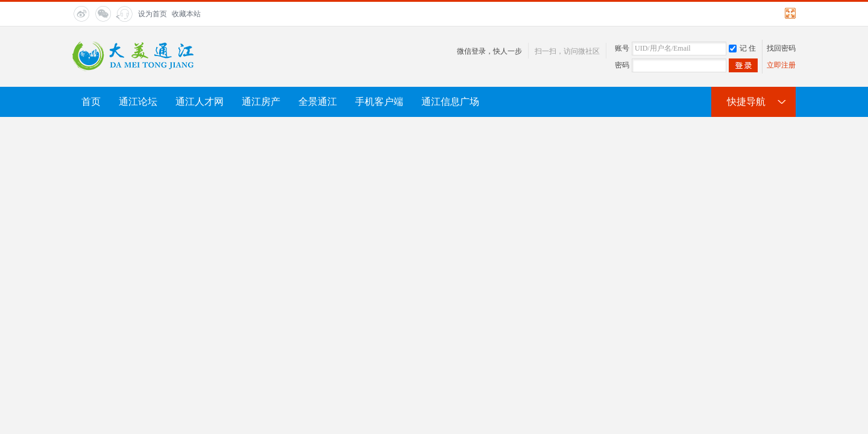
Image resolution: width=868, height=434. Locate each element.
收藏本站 (186, 14)
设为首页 (153, 14)
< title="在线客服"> (123, 17)
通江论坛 (138, 102)
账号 (622, 48)
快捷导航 (746, 102)
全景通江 (318, 102)
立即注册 (781, 65)
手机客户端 (379, 102)
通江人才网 (200, 102)
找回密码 (781, 48)
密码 (622, 65)
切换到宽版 (789, 13)
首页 (91, 102)
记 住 (742, 48)
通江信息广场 (450, 102)
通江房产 (261, 102)
